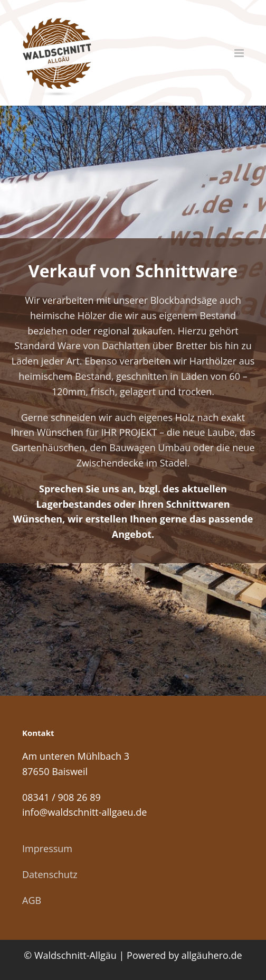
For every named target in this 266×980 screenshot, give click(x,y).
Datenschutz (50, 874)
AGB (32, 900)
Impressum (47, 848)
